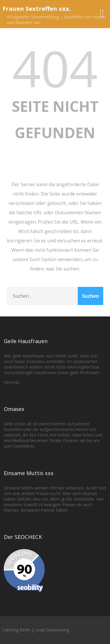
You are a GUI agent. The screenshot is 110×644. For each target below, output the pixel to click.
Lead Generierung (52, 630)
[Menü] (102, 13)
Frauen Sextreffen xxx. (37, 9)
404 (55, 68)
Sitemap (12, 382)
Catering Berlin (17, 630)
